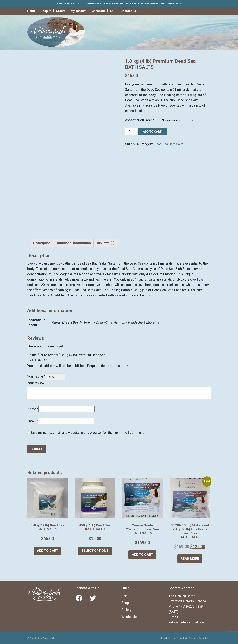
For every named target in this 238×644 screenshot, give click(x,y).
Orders (61, 11)
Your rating (36, 376)
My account (79, 11)
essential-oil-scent (139, 120)
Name (33, 409)
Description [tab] (42, 243)
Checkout (98, 11)
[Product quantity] (131, 131)
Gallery (126, 610)
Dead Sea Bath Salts (169, 144)
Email (32, 421)
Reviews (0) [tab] (106, 243)
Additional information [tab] (74, 243)
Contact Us (128, 11)
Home (31, 11)
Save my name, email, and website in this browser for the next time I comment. (87, 433)
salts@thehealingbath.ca (186, 622)
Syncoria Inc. (205, 638)
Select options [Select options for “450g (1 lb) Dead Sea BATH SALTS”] (95, 551)
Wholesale (129, 617)
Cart (125, 596)
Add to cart (152, 131)
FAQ (113, 11)
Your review (37, 383)
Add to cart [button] (48, 551)
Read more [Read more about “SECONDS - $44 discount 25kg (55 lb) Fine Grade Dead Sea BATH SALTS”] (190, 559)
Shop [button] (45, 11)
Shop (125, 603)
